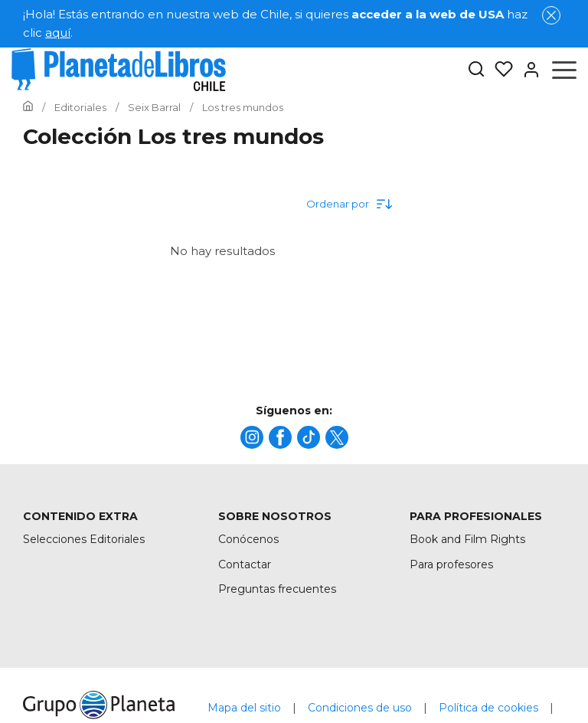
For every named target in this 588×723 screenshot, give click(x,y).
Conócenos (248, 539)
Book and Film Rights (467, 539)
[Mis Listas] (499, 70)
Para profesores (451, 564)
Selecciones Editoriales (84, 539)
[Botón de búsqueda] (476, 70)
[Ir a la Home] (28, 107)
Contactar (245, 564)
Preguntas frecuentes (277, 589)
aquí (58, 33)
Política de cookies (488, 708)
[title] (252, 437)
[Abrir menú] (564, 70)
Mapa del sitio (244, 708)
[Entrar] (527, 70)
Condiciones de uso (360, 708)
